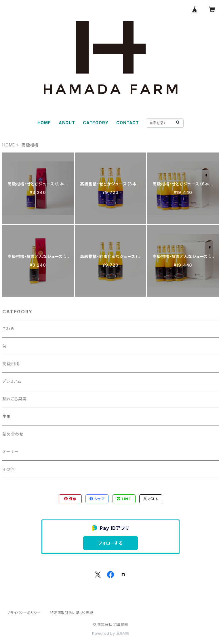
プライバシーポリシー (24, 613)
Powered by (110, 633)
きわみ (8, 328)
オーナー (11, 452)
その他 (8, 469)
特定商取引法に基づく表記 (72, 613)
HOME (44, 123)
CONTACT (128, 123)
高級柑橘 (11, 364)
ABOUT (67, 123)
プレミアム (12, 381)
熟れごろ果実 (15, 399)
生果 (7, 416)
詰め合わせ (13, 434)
